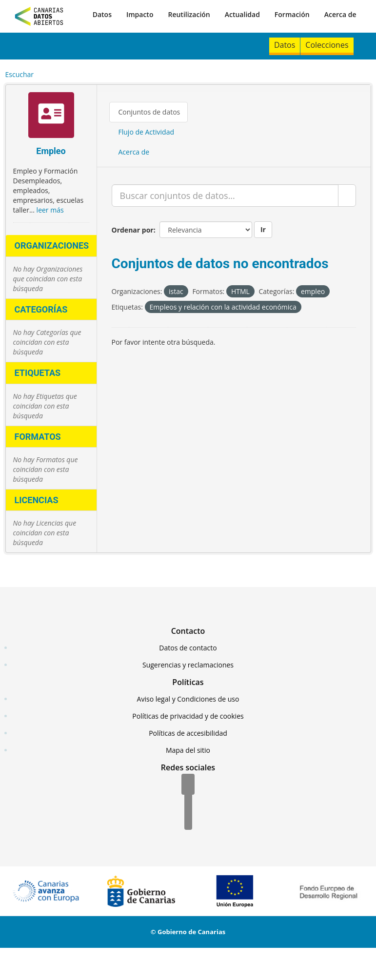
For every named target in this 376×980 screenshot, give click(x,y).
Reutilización (189, 14)
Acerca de (340, 14)
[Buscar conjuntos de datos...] (225, 196)
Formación (292, 14)
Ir (263, 229)
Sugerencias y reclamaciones (188, 665)
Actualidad (242, 14)
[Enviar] (347, 196)
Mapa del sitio (188, 750)
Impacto (140, 14)
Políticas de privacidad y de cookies (188, 716)
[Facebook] (188, 785)
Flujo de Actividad (147, 132)
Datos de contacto (188, 648)
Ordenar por (133, 230)
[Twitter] (188, 803)
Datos (102, 14)
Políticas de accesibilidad (188, 733)
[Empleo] (51, 116)
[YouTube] (188, 820)
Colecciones (327, 45)
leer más (50, 210)
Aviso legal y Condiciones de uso (188, 699)
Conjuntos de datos (149, 112)
